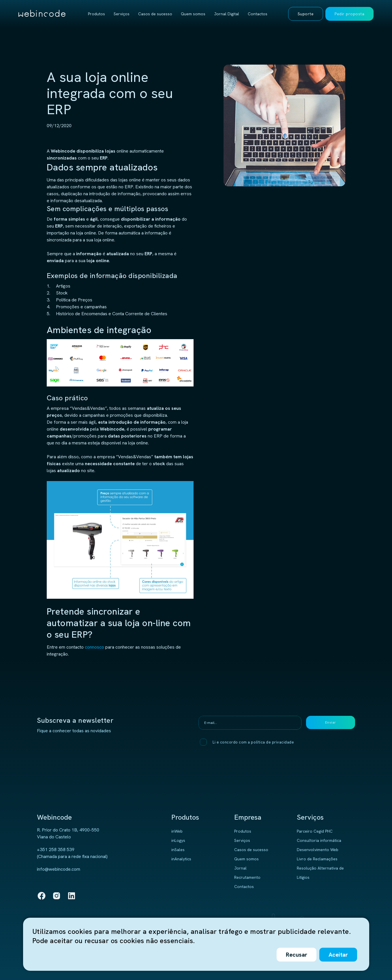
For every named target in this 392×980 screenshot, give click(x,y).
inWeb (177, 831)
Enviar (331, 722)
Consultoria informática (319, 840)
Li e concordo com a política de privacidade (253, 742)
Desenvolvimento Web (318, 850)
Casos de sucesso (155, 14)
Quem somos (193, 14)
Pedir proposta (349, 14)
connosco (94, 647)
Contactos (258, 14)
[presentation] (252, 764)
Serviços (122, 14)
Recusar (297, 955)
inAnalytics (181, 859)
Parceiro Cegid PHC (315, 831)
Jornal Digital (227, 14)
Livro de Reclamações (317, 859)
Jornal (240, 868)
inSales (178, 850)
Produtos (96, 14)
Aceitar (338, 955)
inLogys (178, 840)
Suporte (306, 14)
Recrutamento (247, 877)
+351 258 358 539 (56, 849)
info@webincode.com (59, 869)
